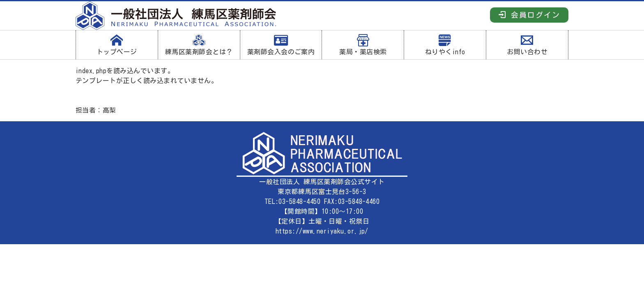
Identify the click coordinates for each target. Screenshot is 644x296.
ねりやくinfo (445, 45)
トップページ (117, 45)
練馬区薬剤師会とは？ (199, 45)
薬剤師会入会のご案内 (281, 45)
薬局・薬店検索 (363, 45)
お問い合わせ (527, 45)
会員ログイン (529, 15)
